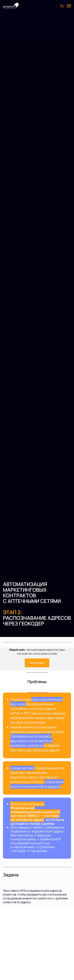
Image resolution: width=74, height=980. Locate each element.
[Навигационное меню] (69, 6)
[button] (62, 6)
